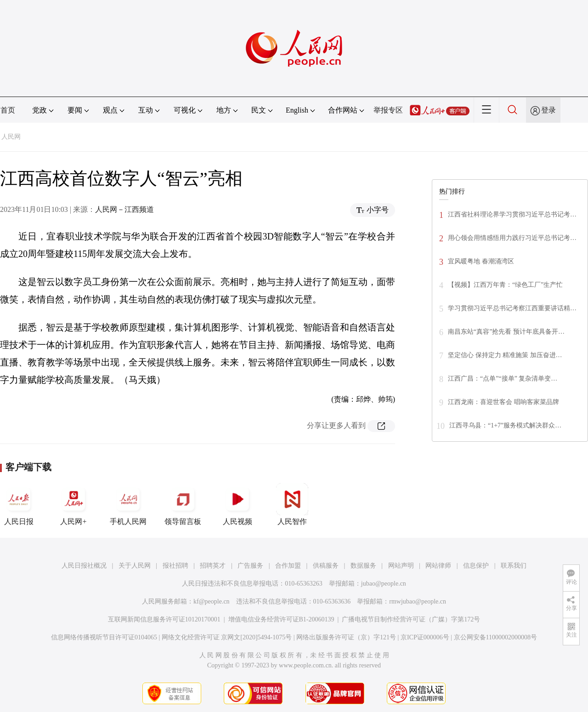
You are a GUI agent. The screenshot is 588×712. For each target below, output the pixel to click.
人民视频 (237, 504)
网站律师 (438, 566)
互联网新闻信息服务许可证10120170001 (164, 619)
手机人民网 (128, 504)
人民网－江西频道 (124, 209)
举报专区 (388, 110)
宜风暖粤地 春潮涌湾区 (481, 261)
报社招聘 (175, 566)
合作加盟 (288, 566)
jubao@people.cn (384, 584)
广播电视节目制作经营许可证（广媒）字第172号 (411, 619)
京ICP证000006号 (425, 637)
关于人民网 (135, 566)
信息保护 (476, 566)
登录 (548, 110)
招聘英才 (213, 566)
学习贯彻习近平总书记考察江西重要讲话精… (512, 308)
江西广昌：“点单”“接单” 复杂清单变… (503, 379)
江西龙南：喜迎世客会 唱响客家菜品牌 (503, 402)
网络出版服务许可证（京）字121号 (346, 637)
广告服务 (250, 566)
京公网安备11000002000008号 (495, 637)
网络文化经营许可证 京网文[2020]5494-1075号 (227, 637)
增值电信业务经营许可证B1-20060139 (281, 619)
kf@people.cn (212, 601)
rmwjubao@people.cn (418, 601)
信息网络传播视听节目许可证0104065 (104, 637)
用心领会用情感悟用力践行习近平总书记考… (512, 238)
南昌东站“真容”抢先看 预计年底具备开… (506, 332)
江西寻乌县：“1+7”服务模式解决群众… (505, 425)
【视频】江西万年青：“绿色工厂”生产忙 (505, 285)
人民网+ (73, 504)
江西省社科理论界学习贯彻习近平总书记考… (512, 214)
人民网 (11, 137)
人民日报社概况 (84, 566)
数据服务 (363, 566)
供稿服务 (326, 566)
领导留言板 (183, 504)
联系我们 (514, 566)
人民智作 (292, 504)
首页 (8, 110)
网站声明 (401, 566)
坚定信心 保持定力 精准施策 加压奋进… (505, 355)
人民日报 (19, 504)
